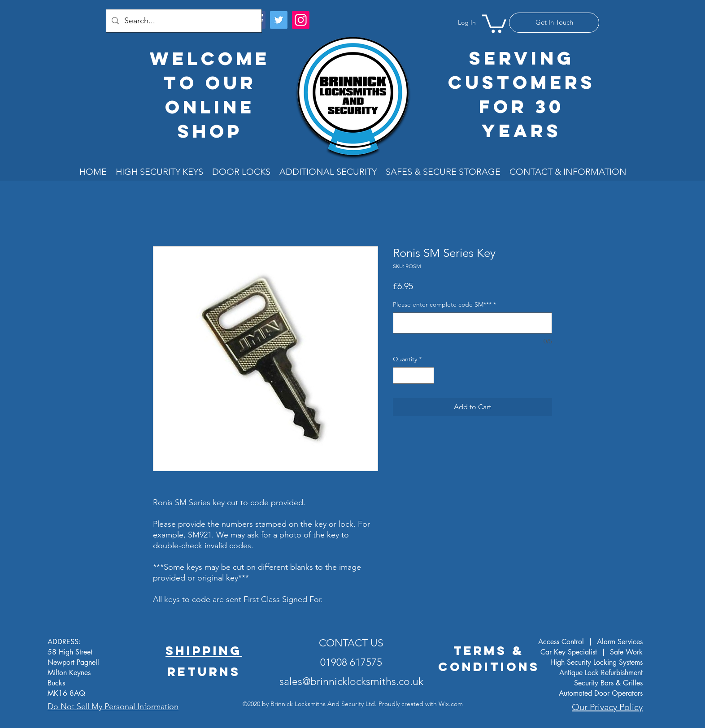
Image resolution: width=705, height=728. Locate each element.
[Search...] (183, 21)
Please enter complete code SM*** (444, 304)
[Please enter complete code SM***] (472, 323)
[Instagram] (301, 20)
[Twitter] (279, 20)
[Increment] (427, 375)
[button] (494, 23)
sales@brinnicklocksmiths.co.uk (351, 682)
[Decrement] (400, 375)
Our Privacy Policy (607, 707)
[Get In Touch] (554, 23)
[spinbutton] (413, 375)
